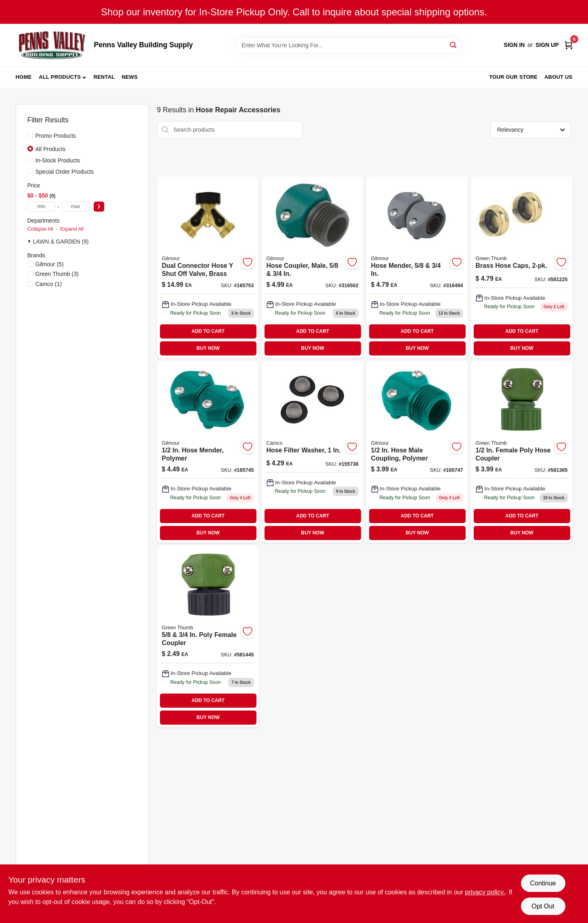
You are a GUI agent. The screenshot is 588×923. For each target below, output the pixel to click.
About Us (559, 77)
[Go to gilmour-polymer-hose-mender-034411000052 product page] (208, 452)
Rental (104, 77)
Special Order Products (65, 172)
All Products (60, 77)
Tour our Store (513, 77)
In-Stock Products (58, 160)
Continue (543, 883)
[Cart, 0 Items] (569, 45)
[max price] (76, 207)
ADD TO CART (208, 331)
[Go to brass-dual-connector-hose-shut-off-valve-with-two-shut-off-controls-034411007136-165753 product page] (208, 267)
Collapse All (40, 229)
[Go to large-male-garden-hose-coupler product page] (313, 267)
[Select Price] (99, 207)
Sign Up (547, 45)
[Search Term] (348, 45)
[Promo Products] (30, 135)
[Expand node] (30, 241)
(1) (49, 284)
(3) (57, 274)
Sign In (514, 45)
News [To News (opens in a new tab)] (130, 77)
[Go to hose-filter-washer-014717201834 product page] (313, 452)
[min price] (42, 207)
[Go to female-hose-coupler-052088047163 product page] (522, 452)
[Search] (454, 45)
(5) (50, 264)
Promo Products (56, 136)
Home (24, 77)
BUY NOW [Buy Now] (208, 348)
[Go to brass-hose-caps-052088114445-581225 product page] (522, 267)
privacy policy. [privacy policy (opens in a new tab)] (485, 892)
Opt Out (543, 906)
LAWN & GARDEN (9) (61, 242)
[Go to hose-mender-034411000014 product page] (417, 267)
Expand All (72, 229)
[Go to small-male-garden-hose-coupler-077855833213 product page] (417, 452)
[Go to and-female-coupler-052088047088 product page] (208, 637)
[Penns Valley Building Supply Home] (52, 45)
